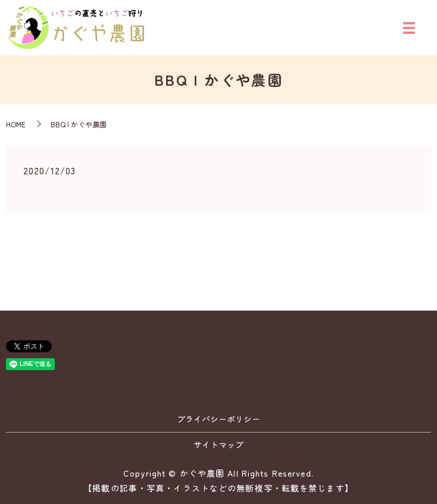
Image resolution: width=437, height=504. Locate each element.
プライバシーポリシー (218, 419)
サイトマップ (218, 444)
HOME (16, 124)
